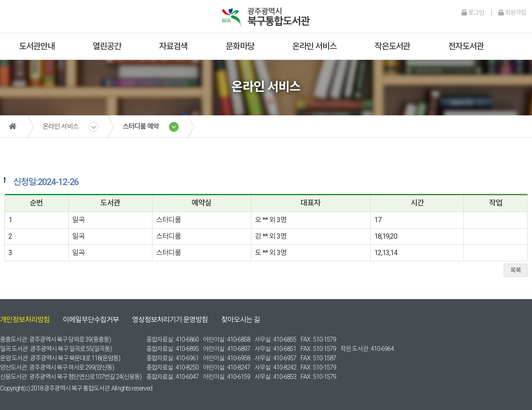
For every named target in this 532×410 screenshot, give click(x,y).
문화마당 (240, 46)
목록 (516, 270)
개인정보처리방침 (25, 320)
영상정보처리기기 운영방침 (170, 320)
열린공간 (107, 46)
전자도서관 (466, 46)
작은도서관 (392, 46)
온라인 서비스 (314, 46)
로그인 (473, 12)
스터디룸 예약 (141, 126)
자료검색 (173, 46)
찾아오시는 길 (241, 320)
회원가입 (512, 12)
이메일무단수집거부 (91, 320)
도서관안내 (37, 46)
